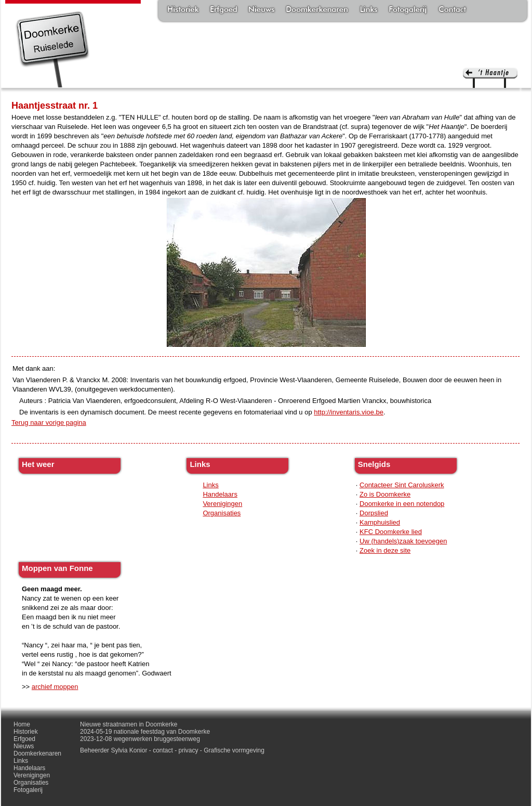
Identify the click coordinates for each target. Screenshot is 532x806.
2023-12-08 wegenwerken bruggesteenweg (140, 739)
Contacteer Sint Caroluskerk (402, 485)
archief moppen (55, 687)
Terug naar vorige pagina (49, 422)
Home (22, 724)
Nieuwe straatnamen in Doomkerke (129, 724)
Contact (452, 10)
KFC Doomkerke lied (391, 532)
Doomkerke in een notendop (402, 504)
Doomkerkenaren (317, 10)
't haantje (490, 78)
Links (368, 10)
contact (163, 750)
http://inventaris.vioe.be (349, 412)
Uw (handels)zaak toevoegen (403, 541)
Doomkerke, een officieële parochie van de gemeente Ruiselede (53, 49)
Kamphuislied (380, 522)
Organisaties (222, 513)
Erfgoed (224, 10)
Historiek (183, 10)
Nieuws (262, 10)
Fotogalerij (408, 10)
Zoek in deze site (385, 550)
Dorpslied (374, 513)
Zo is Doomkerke (385, 494)
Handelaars (220, 494)
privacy (189, 750)
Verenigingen (222, 504)
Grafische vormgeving (234, 750)
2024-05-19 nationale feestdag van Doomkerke (145, 732)
